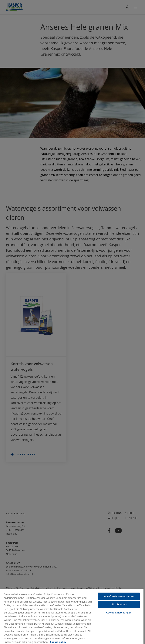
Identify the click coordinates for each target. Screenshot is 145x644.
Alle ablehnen (119, 604)
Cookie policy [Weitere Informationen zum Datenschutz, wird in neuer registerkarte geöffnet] (58, 642)
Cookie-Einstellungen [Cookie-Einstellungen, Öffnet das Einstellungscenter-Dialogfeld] (119, 613)
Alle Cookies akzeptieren (119, 596)
